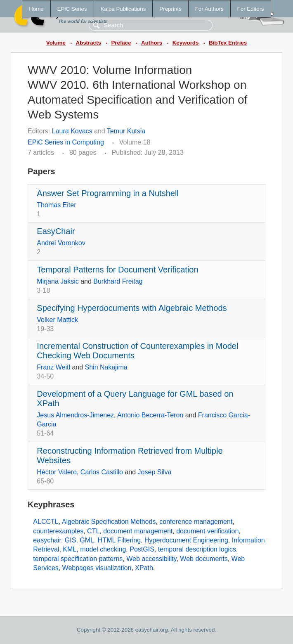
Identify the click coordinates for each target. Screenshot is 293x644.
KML (70, 549)
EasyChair (56, 231)
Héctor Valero (57, 472)
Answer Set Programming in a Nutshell (108, 193)
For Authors (209, 9)
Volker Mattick (57, 320)
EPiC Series (72, 9)
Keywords (186, 43)
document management (138, 531)
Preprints (170, 9)
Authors (152, 43)
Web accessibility (151, 559)
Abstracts (88, 43)
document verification (207, 531)
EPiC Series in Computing (66, 142)
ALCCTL (46, 522)
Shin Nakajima (106, 367)
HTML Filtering (119, 540)
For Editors (251, 9)
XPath (144, 568)
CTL (93, 531)
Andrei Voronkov (61, 243)
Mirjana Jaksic (58, 281)
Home (36, 9)
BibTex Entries (228, 43)
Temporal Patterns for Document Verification (117, 270)
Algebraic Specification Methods (109, 522)
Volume (56, 43)
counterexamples (58, 531)
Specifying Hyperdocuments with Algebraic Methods (132, 308)
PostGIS (142, 549)
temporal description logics (197, 549)
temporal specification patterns (78, 559)
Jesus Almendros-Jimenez (75, 415)
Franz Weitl (53, 367)
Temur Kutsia (126, 131)
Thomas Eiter (56, 205)
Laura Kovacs (72, 131)
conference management (196, 522)
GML (87, 540)
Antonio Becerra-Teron (150, 415)
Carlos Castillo (102, 472)
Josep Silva (155, 472)
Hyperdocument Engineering (186, 540)
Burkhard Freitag (118, 281)
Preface (121, 43)
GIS (71, 540)
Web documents (204, 559)
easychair (47, 540)
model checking (103, 549)
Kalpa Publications (123, 9)
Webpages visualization (97, 568)
